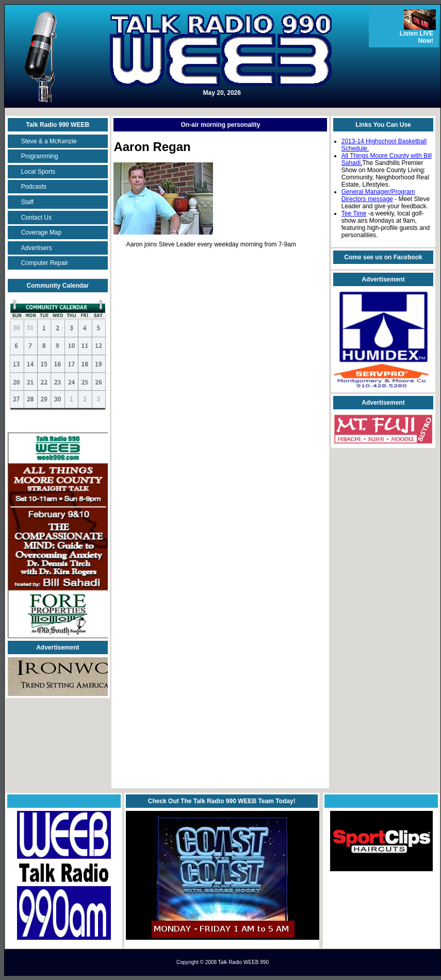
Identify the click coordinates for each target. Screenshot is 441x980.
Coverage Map (42, 232)
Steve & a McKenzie (49, 141)
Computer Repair (45, 263)
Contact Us (36, 218)
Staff (27, 202)
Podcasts (34, 187)
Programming (40, 156)
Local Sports (38, 172)
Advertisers (37, 248)
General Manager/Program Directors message (378, 195)
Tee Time (354, 213)
